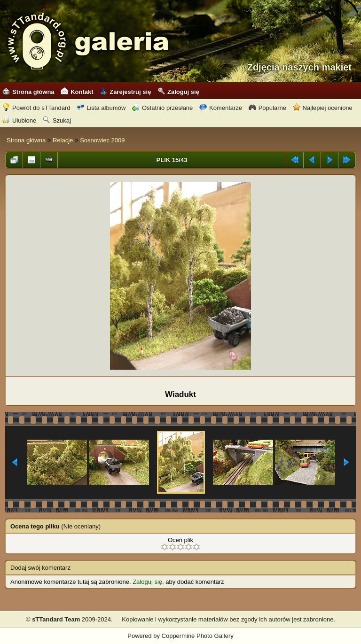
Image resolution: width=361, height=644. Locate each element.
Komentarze (221, 108)
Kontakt (77, 92)
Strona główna (28, 92)
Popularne (267, 108)
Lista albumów (101, 108)
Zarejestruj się (125, 92)
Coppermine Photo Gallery (198, 636)
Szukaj (57, 120)
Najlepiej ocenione (323, 108)
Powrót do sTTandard (36, 108)
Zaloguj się (178, 92)
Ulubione (19, 120)
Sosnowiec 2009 (102, 140)
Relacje (63, 140)
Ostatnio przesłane (162, 108)
